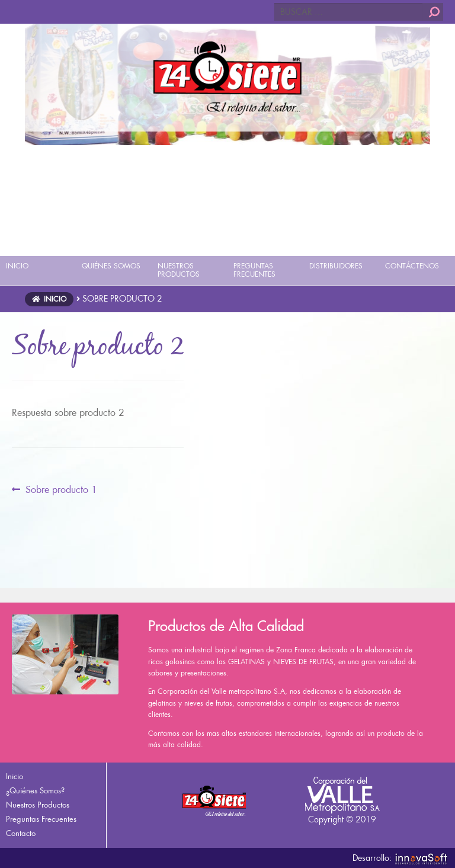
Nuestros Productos (38, 805)
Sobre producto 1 (61, 490)
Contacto (21, 833)
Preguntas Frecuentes (41, 819)
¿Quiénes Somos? (35, 791)
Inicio (55, 299)
